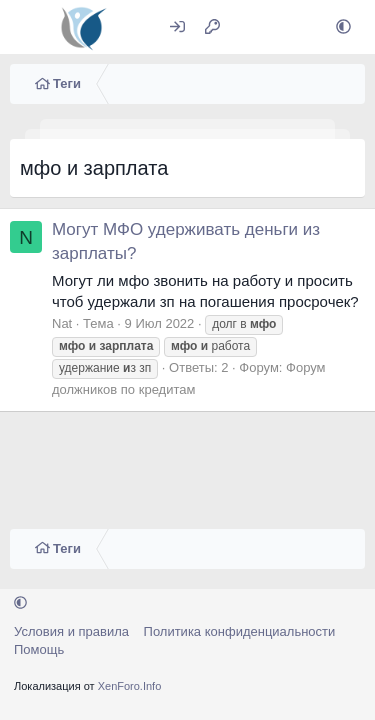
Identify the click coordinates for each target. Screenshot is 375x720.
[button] (343, 27)
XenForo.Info (130, 686)
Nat (62, 323)
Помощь (39, 649)
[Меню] (27, 27)
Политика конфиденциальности (240, 631)
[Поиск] (294, 27)
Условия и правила (71, 631)
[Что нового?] (251, 27)
